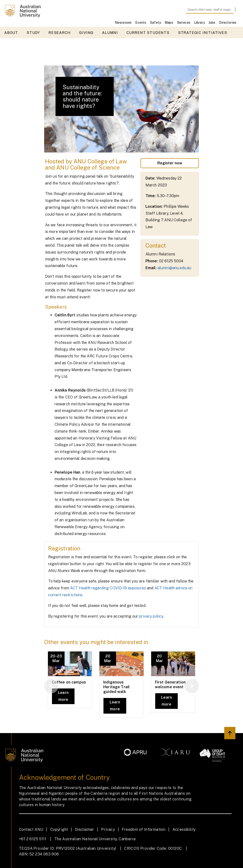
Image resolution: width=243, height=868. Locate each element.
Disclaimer (85, 829)
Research (59, 33)
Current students (148, 33)
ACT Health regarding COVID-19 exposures (108, 588)
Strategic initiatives (203, 33)
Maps (169, 23)
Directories (228, 23)
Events (141, 23)
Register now (170, 163)
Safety (155, 23)
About (11, 33)
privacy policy (151, 616)
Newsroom (123, 23)
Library (199, 23)
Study (33, 33)
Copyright (59, 829)
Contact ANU (31, 829)
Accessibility (184, 829)
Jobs (212, 23)
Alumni (110, 33)
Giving (86, 33)
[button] (51, 686)
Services (184, 23)
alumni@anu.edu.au (174, 268)
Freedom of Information (144, 829)
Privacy (108, 829)
